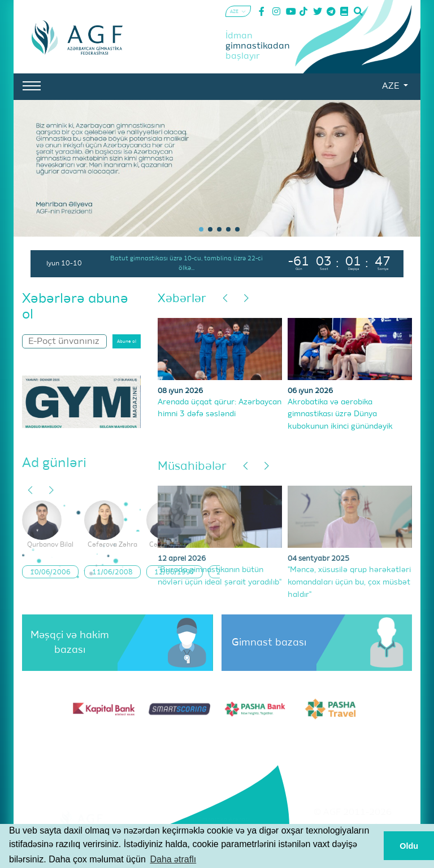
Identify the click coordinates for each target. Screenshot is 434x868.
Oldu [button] (409, 846)
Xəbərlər (182, 299)
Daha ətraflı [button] (173, 859)
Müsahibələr (192, 467)
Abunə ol (127, 342)
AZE (392, 86)
